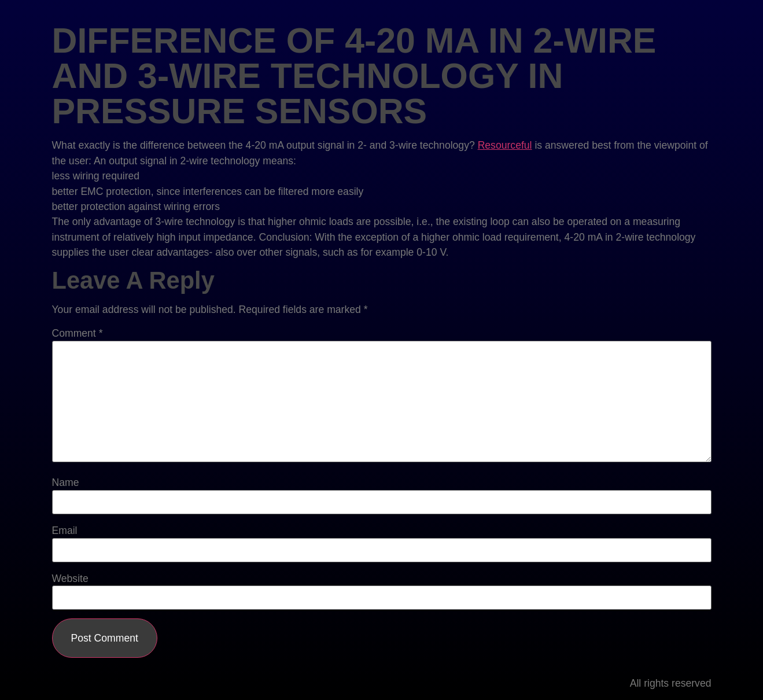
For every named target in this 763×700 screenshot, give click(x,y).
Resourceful (505, 145)
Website (70, 579)
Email (65, 531)
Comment (78, 334)
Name (66, 483)
